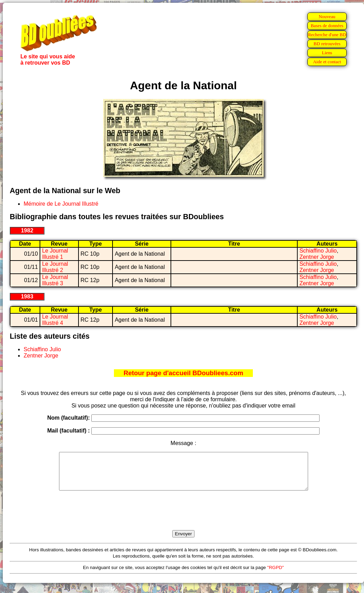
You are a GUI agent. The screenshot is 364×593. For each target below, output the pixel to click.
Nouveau (327, 17)
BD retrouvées (327, 44)
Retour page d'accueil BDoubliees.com (183, 373)
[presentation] (183, 518)
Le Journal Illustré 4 (55, 320)
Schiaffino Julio (318, 251)
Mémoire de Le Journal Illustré (61, 204)
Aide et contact (327, 62)
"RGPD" (275, 575)
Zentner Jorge (317, 257)
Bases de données (327, 26)
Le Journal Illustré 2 (55, 267)
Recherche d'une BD (327, 35)
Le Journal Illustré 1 (55, 254)
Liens (327, 53)
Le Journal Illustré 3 (55, 280)
